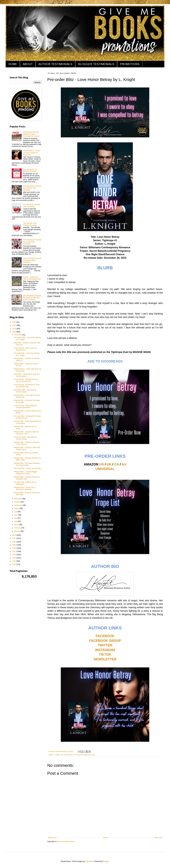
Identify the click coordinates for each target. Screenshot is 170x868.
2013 (14, 564)
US (102, 464)
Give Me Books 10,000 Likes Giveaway (31, 206)
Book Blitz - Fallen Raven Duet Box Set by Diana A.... (27, 375)
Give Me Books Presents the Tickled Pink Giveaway (32, 242)
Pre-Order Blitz (78, 755)
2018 (14, 548)
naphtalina (89, 861)
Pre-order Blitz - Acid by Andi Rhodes (27, 468)
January (17, 531)
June (16, 515)
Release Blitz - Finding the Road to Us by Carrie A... (27, 443)
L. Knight (57, 755)
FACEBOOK (105, 636)
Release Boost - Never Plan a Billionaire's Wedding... (25, 488)
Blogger (106, 861)
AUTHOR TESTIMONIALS (55, 64)
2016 (14, 555)
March (17, 525)
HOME (13, 64)
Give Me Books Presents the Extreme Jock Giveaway (32, 188)
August (17, 508)
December (18, 335)
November (18, 499)
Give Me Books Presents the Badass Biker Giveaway (32, 260)
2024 (14, 329)
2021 (14, 538)
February (18, 528)
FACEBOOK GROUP (105, 641)
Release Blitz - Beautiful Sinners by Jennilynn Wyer (27, 478)
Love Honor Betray (66, 755)
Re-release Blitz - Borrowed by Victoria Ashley (25, 391)
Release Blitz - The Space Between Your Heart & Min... (27, 464)
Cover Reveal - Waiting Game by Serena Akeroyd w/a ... (26, 380)
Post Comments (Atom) (66, 842)
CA (117, 464)
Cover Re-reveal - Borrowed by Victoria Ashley (25, 438)
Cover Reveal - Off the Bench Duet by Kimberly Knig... (27, 386)
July (16, 512)
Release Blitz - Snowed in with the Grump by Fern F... (26, 433)
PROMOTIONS (130, 64)
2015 (14, 558)
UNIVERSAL (105, 469)
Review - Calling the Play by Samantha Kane (32, 278)
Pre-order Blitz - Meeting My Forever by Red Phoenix (27, 417)
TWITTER (105, 645)
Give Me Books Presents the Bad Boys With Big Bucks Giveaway (32, 298)
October (17, 502)
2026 (14, 322)
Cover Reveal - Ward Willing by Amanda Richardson (25, 407)
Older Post (158, 838)
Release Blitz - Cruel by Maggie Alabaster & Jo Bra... (25, 473)
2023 (14, 332)
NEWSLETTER (105, 659)
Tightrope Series (90, 755)
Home (105, 838)
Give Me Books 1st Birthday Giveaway (30, 170)
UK (109, 464)
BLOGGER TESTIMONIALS (96, 64)
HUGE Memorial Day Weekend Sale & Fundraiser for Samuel (31, 134)
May (16, 518)
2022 (14, 535)
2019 (14, 545)
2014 (14, 561)
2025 (14, 325)
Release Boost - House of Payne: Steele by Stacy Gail (32, 153)
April (16, 521)
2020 (14, 542)
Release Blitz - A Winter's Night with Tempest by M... (27, 448)
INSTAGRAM (105, 650)
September (19, 505)
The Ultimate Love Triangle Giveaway (30, 224)
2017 (14, 551)
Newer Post (52, 838)
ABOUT (28, 64)
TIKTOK (105, 654)
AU (124, 464)
